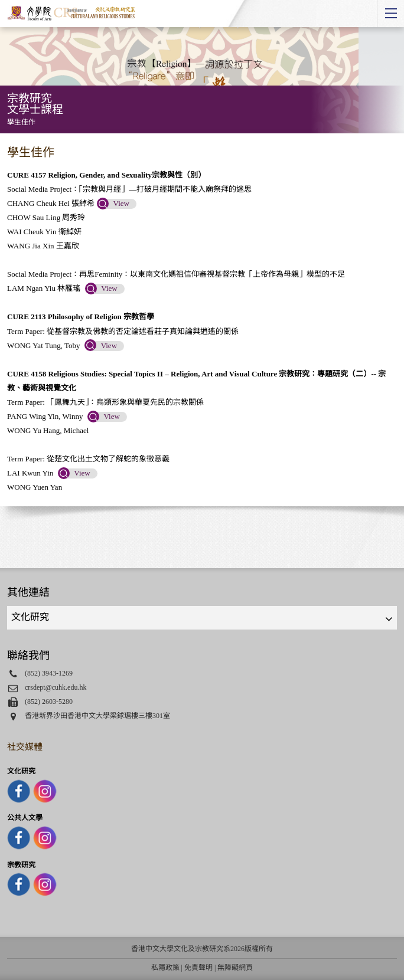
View (121, 203)
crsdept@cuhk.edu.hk (56, 687)
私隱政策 (165, 968)
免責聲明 (198, 968)
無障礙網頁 (235, 968)
